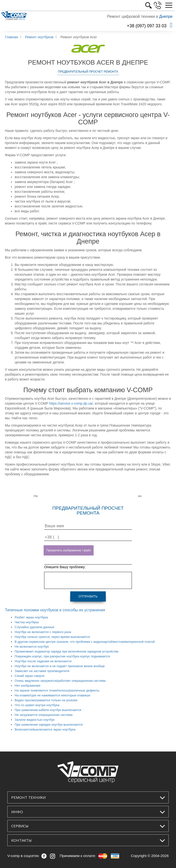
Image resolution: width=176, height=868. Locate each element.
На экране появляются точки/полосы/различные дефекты (57, 690)
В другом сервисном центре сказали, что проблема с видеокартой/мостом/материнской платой (85, 642)
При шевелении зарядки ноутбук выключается (49, 725)
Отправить (88, 596)
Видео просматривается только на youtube (46, 700)
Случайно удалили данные (34, 627)
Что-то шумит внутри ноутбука (37, 705)
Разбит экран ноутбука (31, 617)
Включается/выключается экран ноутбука (45, 729)
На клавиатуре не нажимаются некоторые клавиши (52, 695)
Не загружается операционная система (44, 715)
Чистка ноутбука (27, 622)
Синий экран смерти (29, 676)
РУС (153, 5)
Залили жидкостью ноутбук (35, 720)
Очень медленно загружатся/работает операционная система (60, 681)
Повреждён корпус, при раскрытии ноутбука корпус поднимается (62, 656)
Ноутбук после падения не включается (43, 661)
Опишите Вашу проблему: (65, 567)
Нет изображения (27, 686)
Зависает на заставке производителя (42, 671)
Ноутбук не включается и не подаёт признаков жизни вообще (60, 666)
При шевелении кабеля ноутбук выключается (48, 710)
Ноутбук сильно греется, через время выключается (52, 637)
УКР (142, 5)
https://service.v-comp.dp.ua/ (71, 403)
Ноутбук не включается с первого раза (43, 632)
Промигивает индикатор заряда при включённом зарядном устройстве (67, 651)
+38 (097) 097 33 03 (147, 26)
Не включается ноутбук (32, 647)
